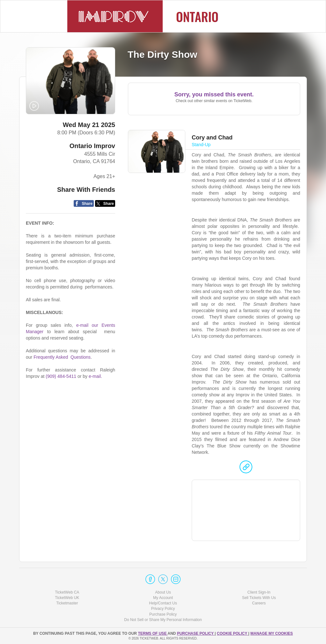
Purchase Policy (163, 614)
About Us (163, 592)
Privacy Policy (163, 609)
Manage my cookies (272, 633)
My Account (163, 598)
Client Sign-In (259, 592)
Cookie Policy (233, 633)
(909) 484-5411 (61, 376)
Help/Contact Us (163, 603)
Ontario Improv (92, 146)
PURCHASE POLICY (196, 633)
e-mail (95, 376)
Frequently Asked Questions (62, 357)
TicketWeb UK (67, 598)
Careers (259, 603)
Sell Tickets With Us (259, 598)
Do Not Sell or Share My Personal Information (163, 620)
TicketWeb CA (67, 592)
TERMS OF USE (153, 633)
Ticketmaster (67, 603)
